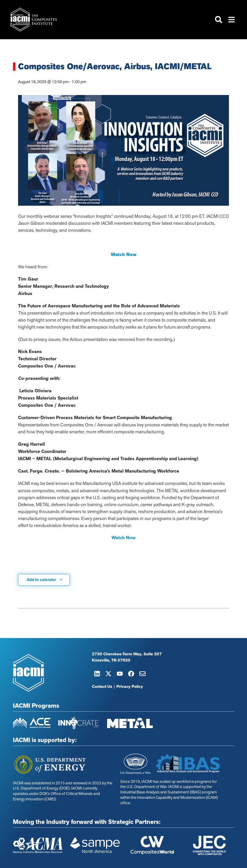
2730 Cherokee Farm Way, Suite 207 (127, 654)
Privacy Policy (130, 687)
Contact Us (102, 687)
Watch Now (123, 538)
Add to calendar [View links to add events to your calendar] (45, 580)
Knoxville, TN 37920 (111, 660)
